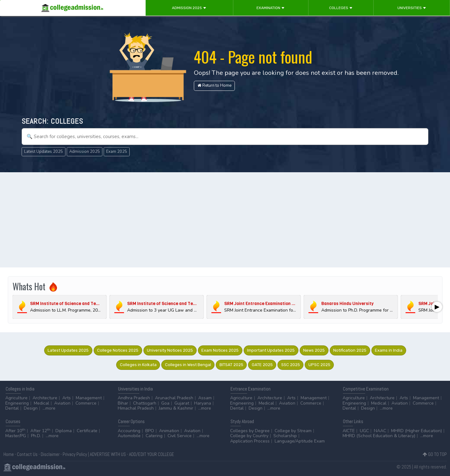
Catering (154, 436)
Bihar (123, 403)
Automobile (129, 436)
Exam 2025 (117, 152)
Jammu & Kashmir (176, 408)
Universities (412, 8)
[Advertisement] (225, 220)
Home (9, 454)
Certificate (87, 431)
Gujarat (182, 403)
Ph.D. (36, 436)
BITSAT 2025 (231, 365)
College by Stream (293, 431)
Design (31, 408)
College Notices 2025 (118, 350)
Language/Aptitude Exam (300, 441)
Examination (271, 8)
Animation (169, 431)
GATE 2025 (262, 365)
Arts (67, 398)
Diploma (64, 431)
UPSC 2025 (319, 365)
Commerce (86, 403)
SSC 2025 (291, 365)
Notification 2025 (350, 350)
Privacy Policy (75, 454)
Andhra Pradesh (134, 398)
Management (89, 398)
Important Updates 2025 (271, 350)
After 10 (15, 431)
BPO (150, 431)
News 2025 (314, 350)
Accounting (129, 431)
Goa (165, 403)
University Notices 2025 (170, 350)
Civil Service (180, 436)
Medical (41, 403)
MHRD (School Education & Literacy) (379, 436)
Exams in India (389, 350)
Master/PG (16, 436)
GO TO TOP (435, 454)
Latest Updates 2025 (44, 152)
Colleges (341, 8)
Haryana (203, 403)
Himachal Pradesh (136, 408)
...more (49, 408)
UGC (364, 431)
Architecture (45, 398)
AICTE (349, 431)
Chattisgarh (145, 403)
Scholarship (285, 436)
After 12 (40, 431)
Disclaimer (50, 454)
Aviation (62, 403)
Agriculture (16, 398)
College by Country (249, 436)
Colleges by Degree (250, 431)
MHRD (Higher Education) (416, 431)
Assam (205, 398)
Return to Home (215, 85)
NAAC (380, 431)
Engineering (17, 403)
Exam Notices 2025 (220, 350)
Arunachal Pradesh (174, 398)
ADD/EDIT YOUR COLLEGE (152, 454)
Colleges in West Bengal (188, 365)
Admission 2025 (189, 8)
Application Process (250, 441)
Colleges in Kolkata (138, 365)
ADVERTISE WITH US (108, 454)
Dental (12, 408)
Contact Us (27, 454)
